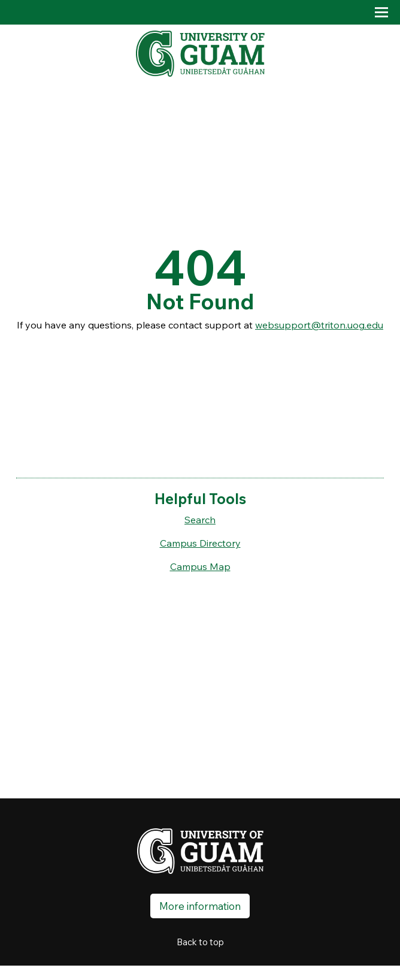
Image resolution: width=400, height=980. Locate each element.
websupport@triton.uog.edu (319, 325)
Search (200, 520)
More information (200, 906)
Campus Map (200, 566)
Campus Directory (200, 543)
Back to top (200, 942)
